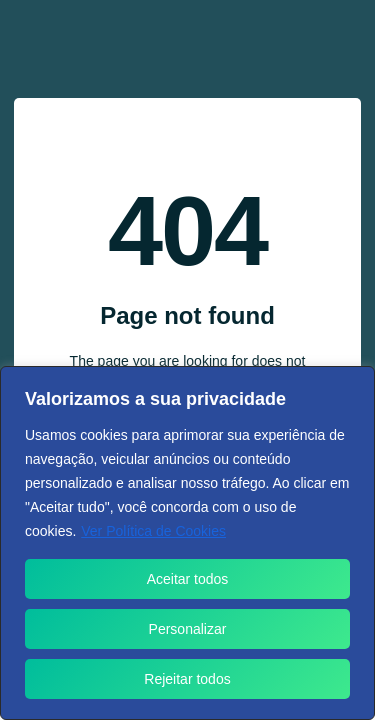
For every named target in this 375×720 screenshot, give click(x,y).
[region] (187, 543)
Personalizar (188, 629)
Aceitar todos (188, 579)
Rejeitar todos (187, 679)
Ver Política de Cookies (153, 531)
